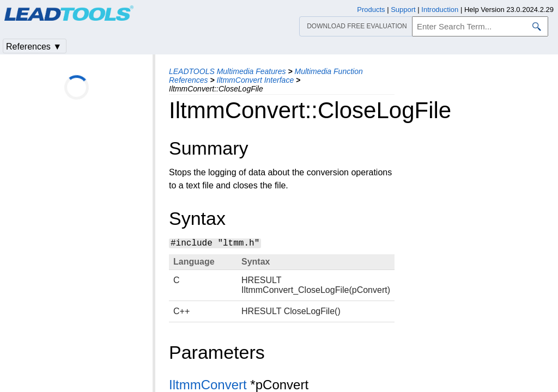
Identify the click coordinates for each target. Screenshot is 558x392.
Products (371, 10)
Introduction (440, 10)
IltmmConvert (208, 385)
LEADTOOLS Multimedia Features (228, 71)
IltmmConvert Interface (256, 80)
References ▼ (34, 47)
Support (403, 10)
